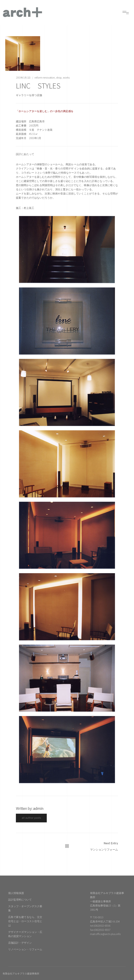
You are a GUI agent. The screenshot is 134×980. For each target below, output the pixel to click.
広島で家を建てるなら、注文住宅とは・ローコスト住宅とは (25, 921)
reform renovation (45, 78)
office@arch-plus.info (108, 934)
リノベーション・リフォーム (25, 949)
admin (38, 808)
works (66, 78)
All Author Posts (31, 818)
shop (59, 78)
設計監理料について (20, 899)
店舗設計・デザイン (20, 943)
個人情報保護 (16, 893)
